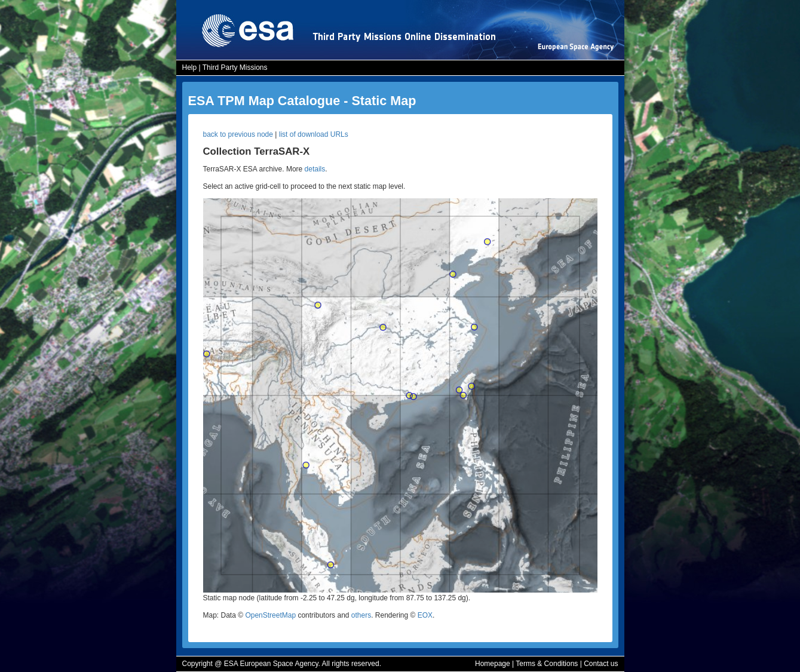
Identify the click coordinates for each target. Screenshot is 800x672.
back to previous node (238, 134)
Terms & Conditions (547, 664)
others (361, 615)
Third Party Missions (235, 67)
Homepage (493, 664)
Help (190, 67)
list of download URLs (314, 134)
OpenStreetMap (270, 615)
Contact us (601, 664)
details (315, 169)
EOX (425, 615)
